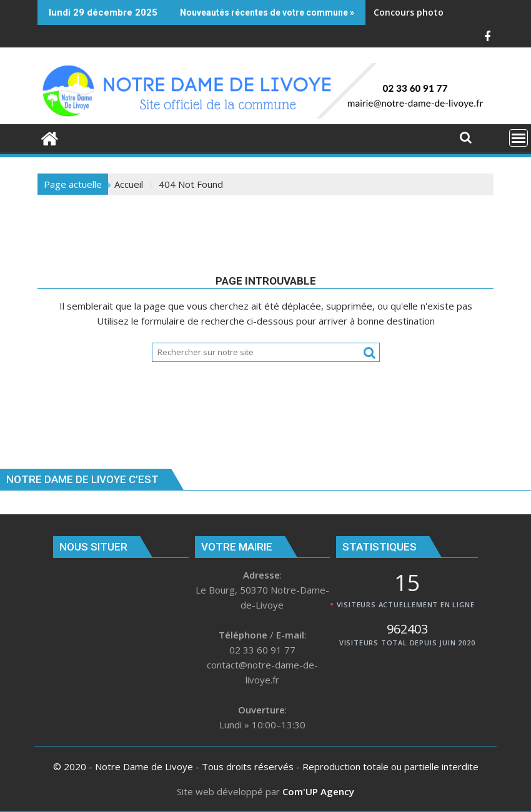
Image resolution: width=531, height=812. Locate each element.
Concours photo (409, 12)
